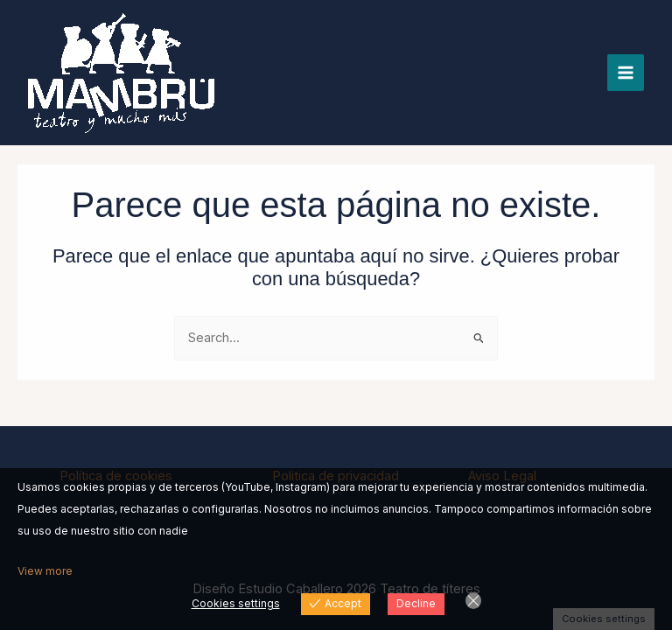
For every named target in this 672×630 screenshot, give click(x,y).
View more (45, 571)
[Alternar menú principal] (626, 73)
